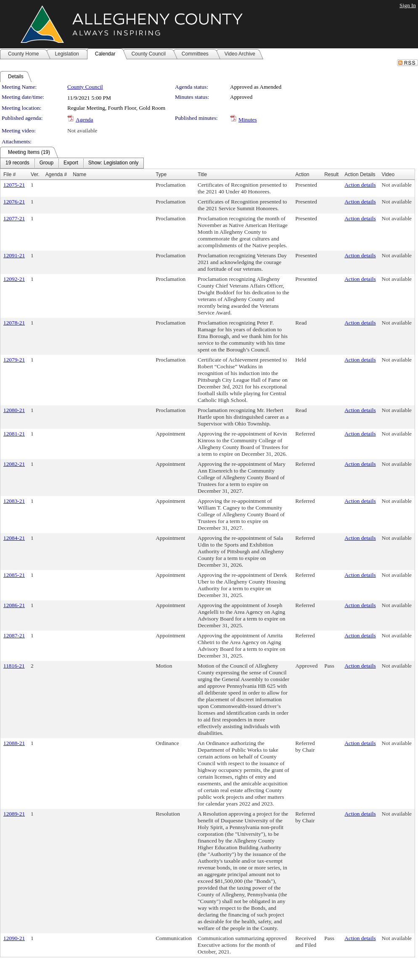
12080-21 (14, 410)
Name (79, 174)
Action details (360, 185)
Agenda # (56, 174)
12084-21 (14, 538)
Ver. (35, 174)
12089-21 (14, 814)
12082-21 (14, 464)
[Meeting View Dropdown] (113, 163)
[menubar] (72, 163)
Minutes (248, 120)
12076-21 (14, 202)
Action (302, 174)
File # (9, 174)
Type (161, 174)
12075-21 (14, 185)
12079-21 (14, 360)
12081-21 (14, 434)
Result (331, 174)
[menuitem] (17, 163)
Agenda (84, 120)
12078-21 (14, 323)
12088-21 (14, 743)
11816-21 (14, 666)
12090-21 (14, 938)
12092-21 (14, 279)
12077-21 (14, 218)
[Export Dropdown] (71, 163)
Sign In (408, 5)
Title (202, 174)
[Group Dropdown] (46, 163)
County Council (85, 87)
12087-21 (14, 635)
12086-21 (14, 605)
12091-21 (14, 255)
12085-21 (14, 575)
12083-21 (14, 501)
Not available (82, 131)
